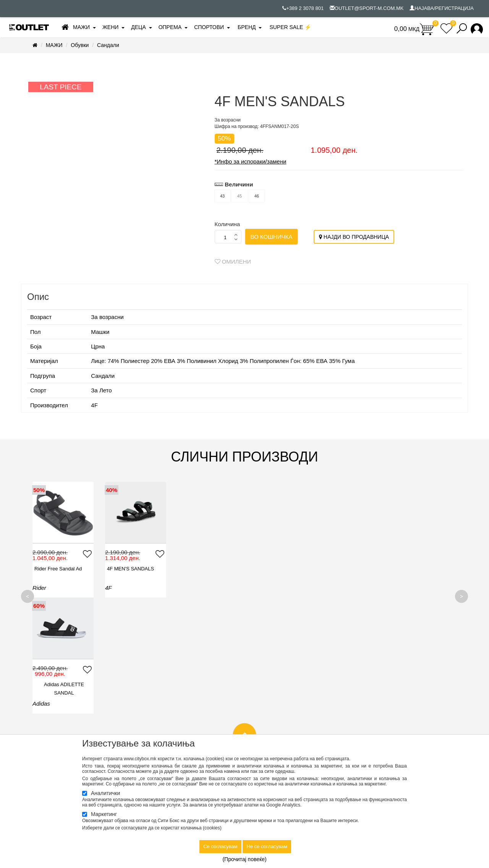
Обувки (80, 45)
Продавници (157, 679)
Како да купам (267, 687)
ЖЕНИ (110, 27)
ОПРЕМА (170, 27)
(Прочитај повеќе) (244, 859)
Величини (239, 184)
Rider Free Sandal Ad (58, 569)
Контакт (148, 670)
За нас (147, 661)
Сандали (108, 45)
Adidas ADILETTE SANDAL (209, 573)
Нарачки (260, 696)
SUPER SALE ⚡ (290, 27)
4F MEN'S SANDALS (130, 569)
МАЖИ (81, 27)
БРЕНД (247, 27)
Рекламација (265, 713)
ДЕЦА (138, 27)
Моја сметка (377, 661)
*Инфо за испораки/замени (251, 161)
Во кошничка (272, 237)
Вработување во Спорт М (169, 687)
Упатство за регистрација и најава (291, 722)
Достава (260, 679)
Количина (227, 224)
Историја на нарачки (386, 670)
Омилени (233, 262)
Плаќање (261, 705)
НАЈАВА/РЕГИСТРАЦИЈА (442, 8)
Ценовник (262, 731)
